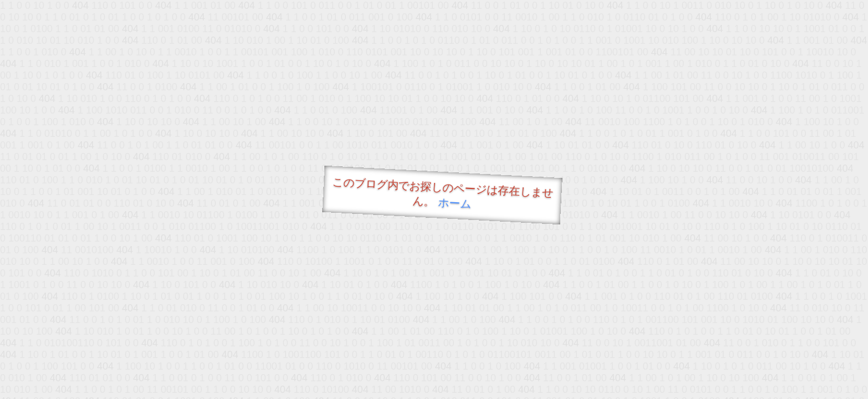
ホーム (455, 203)
